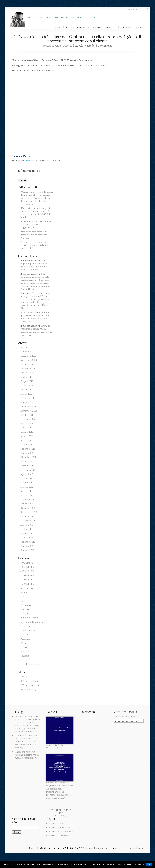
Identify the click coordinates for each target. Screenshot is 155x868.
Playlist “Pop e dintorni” (60, 828)
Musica (24, 635)
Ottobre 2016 (27, 516)
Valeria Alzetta (28, 313)
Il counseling (125, 27)
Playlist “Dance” (56, 824)
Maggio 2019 (27, 385)
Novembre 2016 (29, 512)
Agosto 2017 (27, 474)
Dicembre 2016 (28, 508)
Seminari (97, 27)
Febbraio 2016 (28, 542)
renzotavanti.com (134, 848)
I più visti (25, 614)
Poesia (24, 647)
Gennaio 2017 (27, 504)
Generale (25, 609)
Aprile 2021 (26, 347)
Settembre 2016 (29, 521)
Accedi (24, 677)
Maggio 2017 (27, 487)
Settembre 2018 (29, 419)
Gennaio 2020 (28, 352)
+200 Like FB (27, 567)
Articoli (24, 592)
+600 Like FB (27, 584)
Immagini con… (80, 27)
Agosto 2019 (27, 373)
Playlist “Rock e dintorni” (61, 832)
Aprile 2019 (26, 390)
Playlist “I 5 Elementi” (59, 836)
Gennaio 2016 (27, 546)
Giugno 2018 (27, 432)
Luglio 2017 (26, 478)
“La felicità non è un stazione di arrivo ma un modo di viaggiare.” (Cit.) (36, 225)
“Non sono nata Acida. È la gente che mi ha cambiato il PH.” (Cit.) (35, 235)
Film (23, 601)
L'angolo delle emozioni (33, 622)
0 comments (105, 46)
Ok (149, 865)
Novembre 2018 (29, 411)
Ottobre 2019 (27, 364)
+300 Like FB (27, 571)
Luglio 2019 (26, 377)
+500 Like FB (27, 580)
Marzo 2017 (26, 495)
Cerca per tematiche (124, 717)
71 (56, 813)
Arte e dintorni (28, 588)
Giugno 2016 (27, 533)
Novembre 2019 (29, 360)
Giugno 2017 (27, 483)
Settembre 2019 (29, 369)
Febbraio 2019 (28, 398)
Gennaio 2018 (27, 453)
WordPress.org (28, 689)
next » (63, 813)
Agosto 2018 (27, 424)
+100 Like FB (27, 563)
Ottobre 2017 (27, 466)
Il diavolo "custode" (84, 46)
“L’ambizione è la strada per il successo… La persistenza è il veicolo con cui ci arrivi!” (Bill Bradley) (27, 742)
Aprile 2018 (26, 440)
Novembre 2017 (29, 462)
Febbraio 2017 (28, 500)
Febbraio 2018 (28, 449)
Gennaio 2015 (27, 550)
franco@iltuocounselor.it (98, 848)
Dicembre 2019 (28, 356)
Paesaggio (25, 639)
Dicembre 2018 (28, 407)
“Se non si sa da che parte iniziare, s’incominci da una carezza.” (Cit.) (34, 245)
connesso (29, 161)
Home (57, 27)
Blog (66, 27)
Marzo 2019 (26, 394)
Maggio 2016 (27, 538)
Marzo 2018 (26, 445)
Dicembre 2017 (28, 457)
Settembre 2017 (29, 470)
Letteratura (26, 626)
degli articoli (29, 681)
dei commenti (30, 685)
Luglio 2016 (26, 529)
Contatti (139, 27)
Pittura (24, 643)
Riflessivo (25, 652)
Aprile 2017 (26, 491)
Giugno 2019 (27, 381)
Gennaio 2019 (27, 402)
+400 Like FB (27, 576)
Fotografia (26, 605)
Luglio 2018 (26, 428)
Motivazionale (28, 630)
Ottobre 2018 (27, 415)
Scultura (25, 656)
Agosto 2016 (27, 525)
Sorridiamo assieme (31, 664)
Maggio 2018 (27, 436)
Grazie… (110, 27)
